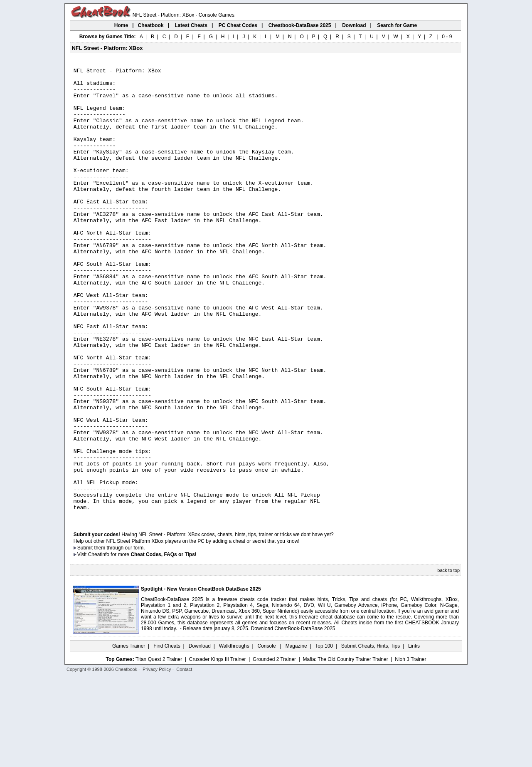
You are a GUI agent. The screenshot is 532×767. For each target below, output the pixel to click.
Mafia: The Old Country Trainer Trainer (346, 749)
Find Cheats (167, 736)
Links (414, 736)
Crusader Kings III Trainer (218, 749)
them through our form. (120, 638)
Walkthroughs (234, 736)
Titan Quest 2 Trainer (159, 749)
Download (200, 736)
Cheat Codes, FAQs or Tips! (163, 644)
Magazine (296, 736)
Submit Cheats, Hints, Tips (371, 736)
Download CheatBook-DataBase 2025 (293, 718)
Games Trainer (129, 736)
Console (267, 736)
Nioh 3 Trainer (410, 749)
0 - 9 (447, 37)
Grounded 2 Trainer (274, 749)
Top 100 (324, 736)
